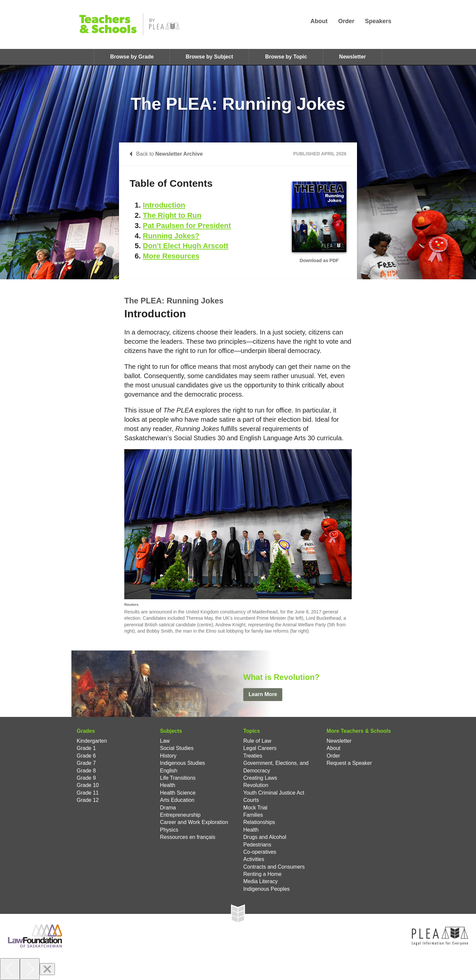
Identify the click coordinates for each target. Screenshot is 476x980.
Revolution (256, 785)
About (319, 21)
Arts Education (177, 800)
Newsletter (353, 57)
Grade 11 (88, 793)
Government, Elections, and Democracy (276, 767)
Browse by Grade (132, 57)
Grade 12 (88, 800)
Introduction (164, 205)
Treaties (253, 756)
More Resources (171, 256)
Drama (168, 808)
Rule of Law (257, 741)
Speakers (378, 21)
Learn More (263, 694)
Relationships (259, 822)
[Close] (47, 969)
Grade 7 (86, 763)
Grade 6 (86, 756)
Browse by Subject (209, 57)
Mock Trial (255, 808)
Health (168, 785)
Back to (166, 154)
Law (165, 741)
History (168, 756)
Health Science (178, 793)
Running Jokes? (171, 236)
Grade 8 (86, 771)
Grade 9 (86, 778)
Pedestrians (257, 845)
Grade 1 (86, 748)
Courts (251, 800)
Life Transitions (178, 778)
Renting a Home (262, 874)
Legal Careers (260, 748)
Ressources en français (188, 837)
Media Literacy (260, 881)
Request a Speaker (349, 763)
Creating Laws (260, 778)
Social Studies (177, 748)
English (169, 771)
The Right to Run (172, 215)
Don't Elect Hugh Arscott (186, 246)
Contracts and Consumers (274, 867)
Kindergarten (92, 741)
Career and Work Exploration (194, 822)
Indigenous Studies (182, 763)
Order (346, 21)
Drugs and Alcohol (265, 837)
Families (253, 815)
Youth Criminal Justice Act (274, 793)
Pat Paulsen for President (187, 226)
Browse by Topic (286, 57)
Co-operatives (260, 852)
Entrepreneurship (180, 815)
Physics (169, 830)
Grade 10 (88, 785)
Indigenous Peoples (267, 889)
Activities (254, 859)
